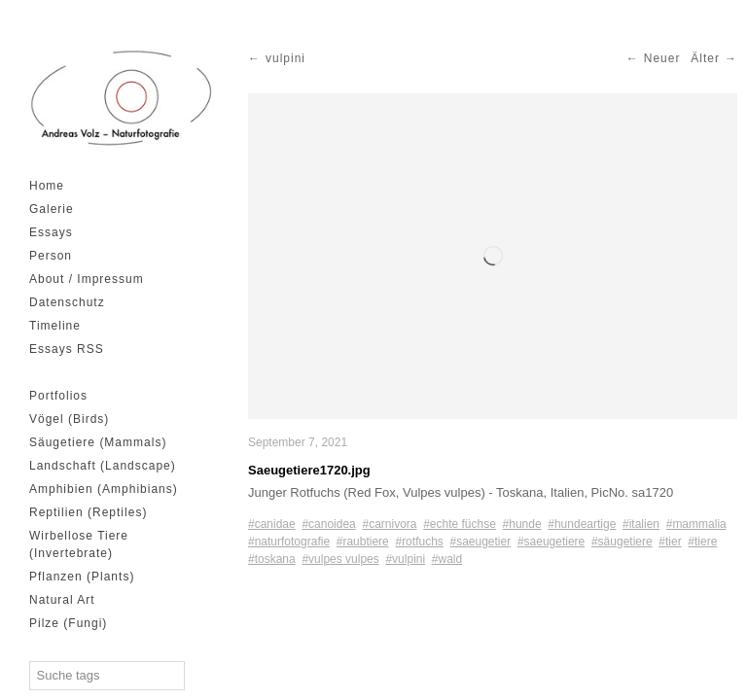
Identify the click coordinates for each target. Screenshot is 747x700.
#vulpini (405, 559)
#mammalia (696, 524)
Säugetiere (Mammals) (98, 442)
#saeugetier (480, 542)
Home (47, 186)
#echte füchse (460, 524)
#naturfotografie (289, 542)
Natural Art (62, 600)
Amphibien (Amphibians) (104, 489)
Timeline (55, 326)
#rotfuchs (419, 542)
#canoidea (328, 524)
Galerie (52, 209)
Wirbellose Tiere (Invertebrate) (79, 544)
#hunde (522, 524)
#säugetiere (622, 542)
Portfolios (58, 396)
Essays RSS (67, 349)
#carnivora (389, 524)
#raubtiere (363, 542)
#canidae (272, 524)
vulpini (285, 58)
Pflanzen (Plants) (82, 577)
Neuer (662, 58)
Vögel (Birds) (69, 419)
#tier (670, 542)
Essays (51, 232)
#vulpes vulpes (340, 559)
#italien (641, 524)
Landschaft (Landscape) (103, 466)
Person (51, 256)
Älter (705, 58)
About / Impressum (87, 279)
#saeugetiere (551, 542)
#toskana (272, 559)
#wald (447, 559)
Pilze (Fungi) (68, 623)
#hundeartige (582, 524)
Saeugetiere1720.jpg (309, 470)
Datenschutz (67, 302)
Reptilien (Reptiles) (88, 512)
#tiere (702, 542)
